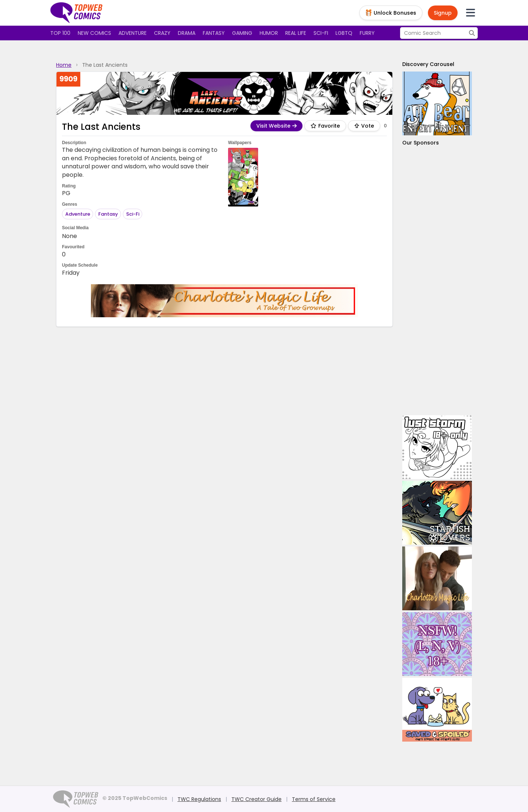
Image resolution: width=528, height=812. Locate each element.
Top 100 (60, 33)
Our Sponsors (421, 143)
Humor (269, 33)
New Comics (94, 33)
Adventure (133, 33)
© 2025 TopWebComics (135, 798)
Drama (187, 33)
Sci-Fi (133, 214)
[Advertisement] (437, 281)
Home (64, 65)
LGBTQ (344, 33)
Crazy (162, 33)
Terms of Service (314, 799)
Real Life (296, 33)
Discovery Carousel (428, 64)
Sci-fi (321, 33)
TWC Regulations (199, 799)
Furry (367, 33)
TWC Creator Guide (256, 799)
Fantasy (214, 33)
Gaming (242, 33)
